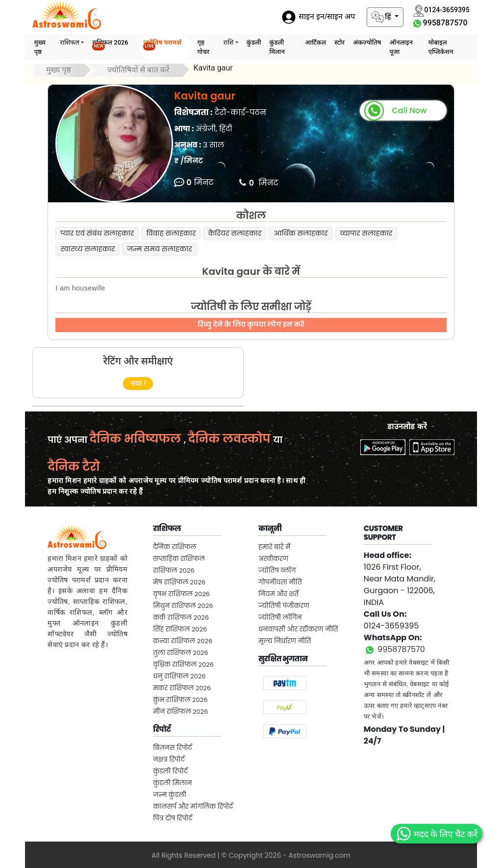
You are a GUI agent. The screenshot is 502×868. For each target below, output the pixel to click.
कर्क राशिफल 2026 (181, 617)
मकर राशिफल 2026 (182, 688)
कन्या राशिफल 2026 (183, 641)
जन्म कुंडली (170, 795)
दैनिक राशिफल (175, 547)
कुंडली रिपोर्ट (170, 771)
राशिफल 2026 (110, 45)
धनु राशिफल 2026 (179, 676)
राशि (229, 42)
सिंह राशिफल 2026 (180, 629)
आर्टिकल (315, 42)
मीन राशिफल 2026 (180, 711)
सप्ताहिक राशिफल (179, 559)
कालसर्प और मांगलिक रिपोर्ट (193, 807)
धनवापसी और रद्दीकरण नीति (298, 629)
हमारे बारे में (275, 547)
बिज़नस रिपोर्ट (173, 748)
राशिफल (70, 42)
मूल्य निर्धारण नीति (285, 641)
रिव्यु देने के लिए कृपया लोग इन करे (251, 324)
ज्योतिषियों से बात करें (138, 70)
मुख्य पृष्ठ (40, 47)
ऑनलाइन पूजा (401, 47)
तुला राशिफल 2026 (181, 653)
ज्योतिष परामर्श (162, 45)
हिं (382, 17)
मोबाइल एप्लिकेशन (441, 47)
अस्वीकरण (273, 559)
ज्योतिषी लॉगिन (280, 617)
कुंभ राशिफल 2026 (180, 700)
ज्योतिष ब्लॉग (277, 570)
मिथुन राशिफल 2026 (183, 606)
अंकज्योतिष (367, 42)
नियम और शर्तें (278, 594)
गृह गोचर (203, 47)
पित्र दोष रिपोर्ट (173, 818)
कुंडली (254, 42)
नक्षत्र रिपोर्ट (169, 759)
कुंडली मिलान (277, 47)
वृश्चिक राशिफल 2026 (183, 664)
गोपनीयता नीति (280, 582)
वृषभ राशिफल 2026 (181, 594)
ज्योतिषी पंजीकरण (284, 606)
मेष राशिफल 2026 (179, 582)
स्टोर (339, 42)
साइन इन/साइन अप (318, 17)
